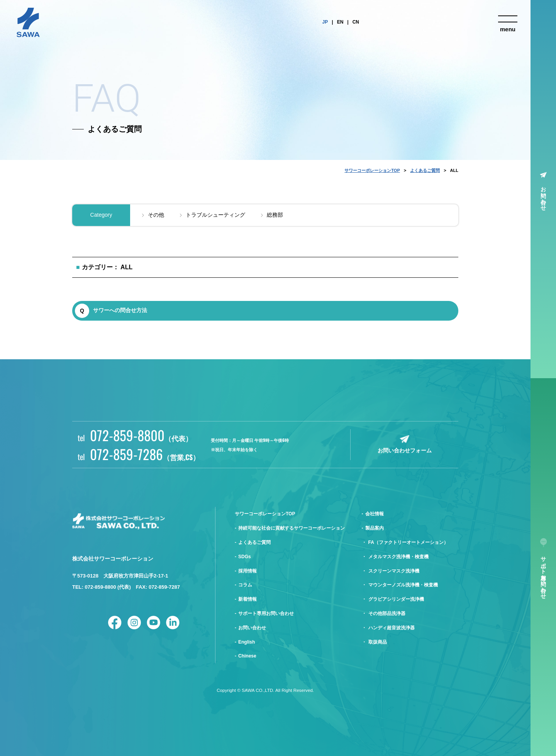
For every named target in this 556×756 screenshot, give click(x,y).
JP (325, 22)
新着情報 (247, 599)
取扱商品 (378, 642)
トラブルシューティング (215, 215)
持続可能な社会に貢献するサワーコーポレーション (292, 528)
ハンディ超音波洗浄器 (392, 628)
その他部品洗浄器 (387, 613)
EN (340, 22)
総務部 (275, 215)
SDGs (245, 557)
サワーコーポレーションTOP (372, 170)
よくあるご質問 (425, 170)
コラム (245, 585)
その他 (156, 215)
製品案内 (375, 528)
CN (356, 22)
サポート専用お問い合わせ (266, 613)
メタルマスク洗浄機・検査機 (398, 557)
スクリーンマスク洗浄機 (394, 571)
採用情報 (247, 571)
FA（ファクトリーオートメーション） (408, 542)
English (247, 642)
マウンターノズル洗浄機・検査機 (403, 585)
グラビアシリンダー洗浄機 (396, 599)
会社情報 (375, 514)
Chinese (247, 656)
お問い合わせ (544, 195)
